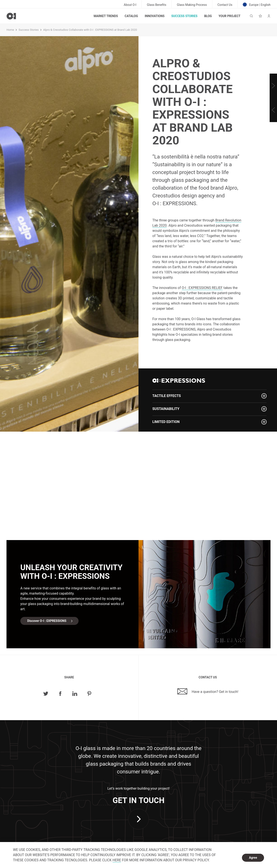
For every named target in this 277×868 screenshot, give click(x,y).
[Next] (273, 86)
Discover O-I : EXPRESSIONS (47, 621)
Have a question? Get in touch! (208, 691)
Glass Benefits (157, 5)
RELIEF (202, 288)
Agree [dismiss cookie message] (253, 858)
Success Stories (184, 16)
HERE (117, 860)
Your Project (229, 16)
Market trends (106, 16)
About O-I (130, 5)
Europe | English (257, 5)
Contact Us (225, 5)
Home (10, 30)
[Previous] (273, 110)
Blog (208, 16)
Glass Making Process (192, 5)
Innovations (155, 16)
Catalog (131, 16)
